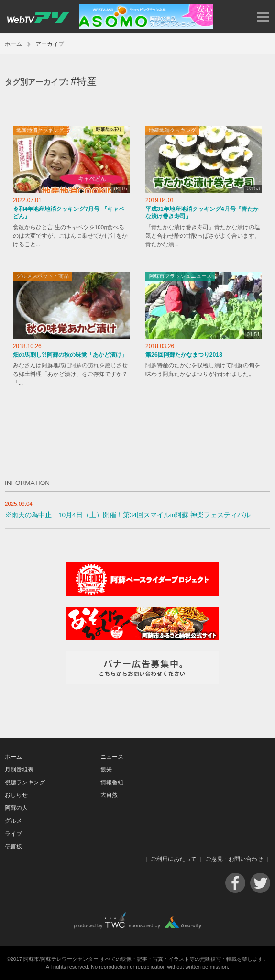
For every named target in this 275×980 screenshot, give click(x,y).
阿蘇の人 (16, 808)
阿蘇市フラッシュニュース (180, 276)
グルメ (13, 821)
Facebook (235, 883)
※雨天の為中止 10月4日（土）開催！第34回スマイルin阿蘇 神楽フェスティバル (128, 515)
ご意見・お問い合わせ (234, 859)
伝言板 (13, 847)
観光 (106, 770)
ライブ (13, 834)
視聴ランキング (25, 782)
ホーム (13, 44)
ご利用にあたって (174, 859)
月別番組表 (19, 770)
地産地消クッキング (40, 130)
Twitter (260, 883)
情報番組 (112, 782)
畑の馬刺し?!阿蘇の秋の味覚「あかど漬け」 (70, 355)
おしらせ (16, 795)
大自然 (109, 795)
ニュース (112, 757)
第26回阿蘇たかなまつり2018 (184, 355)
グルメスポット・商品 (43, 276)
